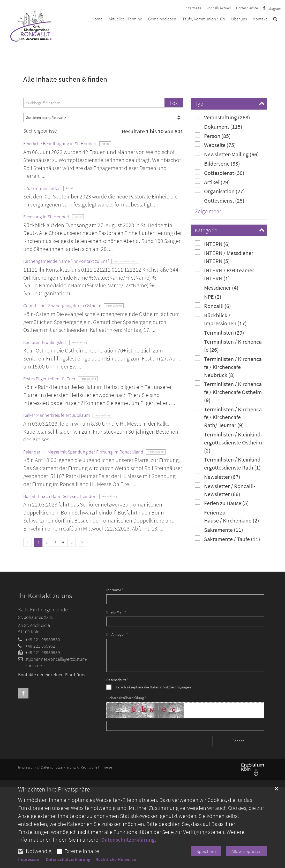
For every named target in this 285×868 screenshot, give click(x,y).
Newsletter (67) (218, 477)
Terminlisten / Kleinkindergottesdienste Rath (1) (228, 463)
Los (174, 103)
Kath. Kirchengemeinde (43, 609)
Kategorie (206, 230)
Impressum (29, 859)
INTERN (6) (212, 244)
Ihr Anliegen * (117, 634)
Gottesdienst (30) (220, 173)
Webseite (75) (215, 145)
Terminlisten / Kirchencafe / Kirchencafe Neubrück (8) (228, 367)
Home (97, 19)
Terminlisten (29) (220, 332)
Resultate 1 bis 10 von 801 (152, 131)
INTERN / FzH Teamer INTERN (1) (225, 274)
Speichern (206, 851)
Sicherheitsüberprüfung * (126, 698)
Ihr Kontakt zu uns (45, 596)
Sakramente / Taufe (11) (228, 539)
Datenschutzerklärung (128, 840)
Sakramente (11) (219, 530)
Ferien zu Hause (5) (222, 503)
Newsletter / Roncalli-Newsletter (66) (225, 490)
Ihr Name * (115, 590)
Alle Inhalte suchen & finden (65, 79)
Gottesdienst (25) (220, 200)
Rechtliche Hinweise (116, 859)
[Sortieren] (103, 117)
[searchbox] (94, 103)
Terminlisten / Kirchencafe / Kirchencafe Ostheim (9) (228, 392)
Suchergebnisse (40, 131)
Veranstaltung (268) (223, 117)
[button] (275, 20)
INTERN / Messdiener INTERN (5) (224, 257)
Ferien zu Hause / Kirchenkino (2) (227, 516)
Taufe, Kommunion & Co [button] (204, 19)
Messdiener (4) (217, 287)
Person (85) (213, 136)
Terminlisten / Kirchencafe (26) (228, 345)
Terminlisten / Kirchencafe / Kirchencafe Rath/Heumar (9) (228, 417)
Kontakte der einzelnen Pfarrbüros (52, 675)
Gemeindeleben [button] (162, 19)
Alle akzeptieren (247, 851)
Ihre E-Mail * (116, 612)
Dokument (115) (219, 126)
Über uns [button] (239, 19)
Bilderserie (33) (218, 163)
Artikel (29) (212, 182)
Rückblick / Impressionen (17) (221, 319)
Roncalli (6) (213, 306)
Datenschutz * (117, 680)
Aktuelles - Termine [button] (125, 19)
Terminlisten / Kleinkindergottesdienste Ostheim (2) (228, 442)
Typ (199, 104)
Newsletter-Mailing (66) (227, 154)
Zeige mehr (208, 211)
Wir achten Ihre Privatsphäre (54, 789)
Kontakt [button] (260, 19)
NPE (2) (208, 297)
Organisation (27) (220, 191)
